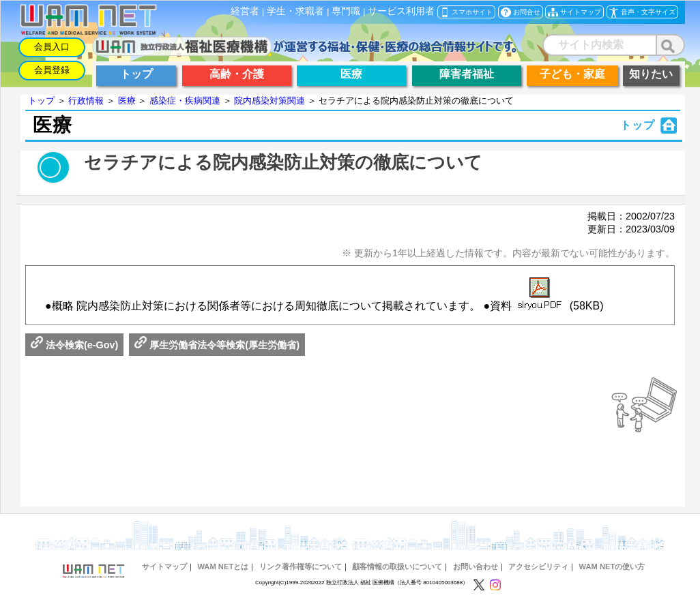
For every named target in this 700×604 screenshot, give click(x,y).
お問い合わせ (476, 567)
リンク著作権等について (301, 567)
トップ (41, 101)
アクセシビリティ (538, 567)
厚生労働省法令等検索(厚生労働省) (217, 345)
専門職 (346, 11)
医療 (127, 101)
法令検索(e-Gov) (74, 345)
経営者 (245, 11)
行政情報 (86, 101)
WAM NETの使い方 (612, 567)
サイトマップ (164, 567)
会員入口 (52, 47)
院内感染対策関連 (269, 101)
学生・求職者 (295, 11)
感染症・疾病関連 (185, 101)
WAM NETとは (223, 567)
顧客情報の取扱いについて (397, 567)
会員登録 (52, 70)
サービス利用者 (401, 11)
